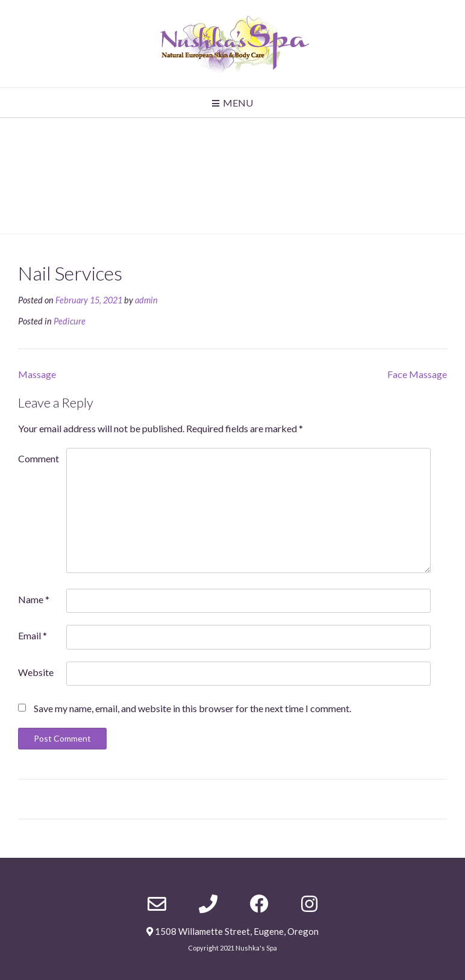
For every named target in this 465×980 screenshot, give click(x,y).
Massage (37, 374)
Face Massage (417, 374)
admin (146, 300)
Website (36, 672)
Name (34, 599)
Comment (39, 458)
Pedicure (70, 321)
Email (33, 635)
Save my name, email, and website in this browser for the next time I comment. (192, 708)
